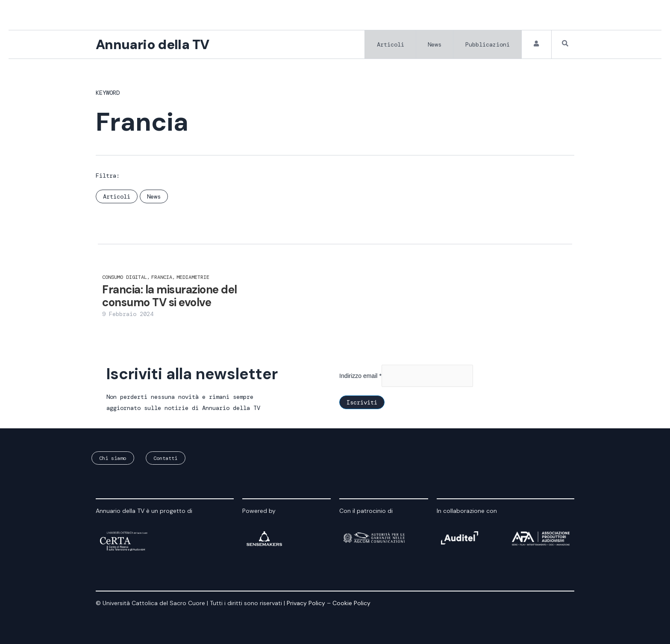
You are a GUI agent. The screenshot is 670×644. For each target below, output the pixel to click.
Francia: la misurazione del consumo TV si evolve (170, 297)
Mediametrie (193, 278)
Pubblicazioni (487, 45)
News (434, 45)
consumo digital (126, 278)
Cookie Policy (351, 603)
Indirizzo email (360, 376)
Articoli (389, 45)
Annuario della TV (154, 45)
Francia (163, 278)
